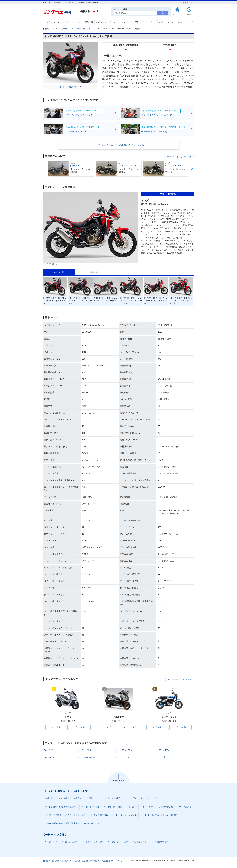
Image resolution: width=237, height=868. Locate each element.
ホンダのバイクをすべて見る (179, 157)
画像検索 (89, 22)
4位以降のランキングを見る (180, 680)
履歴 (189, 14)
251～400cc (165, 750)
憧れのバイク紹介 (53, 815)
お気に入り (178, 14)
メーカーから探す (69, 842)
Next (192, 169)
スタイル (69, 22)
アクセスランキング (91, 807)
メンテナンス (119, 22)
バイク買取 (134, 22)
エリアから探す (139, 842)
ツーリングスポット (133, 798)
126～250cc (126, 750)
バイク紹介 (131, 807)
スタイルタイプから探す (93, 842)
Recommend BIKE (92, 823)
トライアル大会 (184, 807)
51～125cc (88, 750)
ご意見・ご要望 (81, 861)
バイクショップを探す (118, 842)
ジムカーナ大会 (166, 807)
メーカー (58, 22)
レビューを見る (79, 727)
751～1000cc (89, 757)
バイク (47, 22)
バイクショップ (103, 22)
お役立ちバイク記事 (83, 798)
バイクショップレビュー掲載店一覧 (61, 807)
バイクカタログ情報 (99, 815)
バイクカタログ (166, 22)
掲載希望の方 (95, 861)
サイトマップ (188, 3)
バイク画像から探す (160, 842)
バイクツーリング (184, 22)
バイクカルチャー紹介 (75, 815)
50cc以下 (49, 750)
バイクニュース (148, 807)
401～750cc (50, 757)
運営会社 (106, 861)
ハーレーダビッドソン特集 (124, 815)
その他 (162, 757)
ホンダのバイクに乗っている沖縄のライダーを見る (119, 145)
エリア (79, 22)
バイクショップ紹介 (113, 807)
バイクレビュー (149, 22)
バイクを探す (57, 727)
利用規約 (47, 861)
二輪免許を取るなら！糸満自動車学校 (62, 823)
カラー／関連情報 (91, 272)
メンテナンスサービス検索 (108, 798)
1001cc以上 (126, 757)
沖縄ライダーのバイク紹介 (57, 798)
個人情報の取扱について (62, 861)
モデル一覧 (59, 272)
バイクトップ (51, 842)
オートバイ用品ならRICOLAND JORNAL (159, 815)
